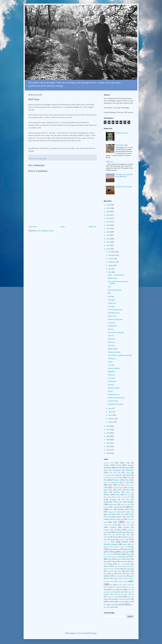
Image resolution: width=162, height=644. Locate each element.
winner (112, 605)
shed (132, 585)
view (124, 599)
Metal (106, 492)
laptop (106, 561)
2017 (108, 235)
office (126, 569)
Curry (113, 475)
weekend (121, 602)
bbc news (114, 507)
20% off (111, 336)
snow (114, 590)
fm (128, 539)
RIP (109, 293)
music (106, 566)
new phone (130, 566)
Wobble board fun (122, 133)
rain (108, 578)
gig (115, 552)
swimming (117, 594)
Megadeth (111, 372)
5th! (109, 287)
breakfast (119, 517)
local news (124, 561)
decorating (130, 530)
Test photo (111, 345)
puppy (132, 576)
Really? (110, 391)
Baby (109, 468)
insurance (119, 559)
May (110, 408)
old (133, 569)
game (118, 549)
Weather (130, 502)
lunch (109, 564)
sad (118, 585)
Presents (124, 497)
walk (132, 599)
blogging (111, 512)
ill (133, 557)
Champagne (117, 470)
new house (118, 566)
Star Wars (126, 500)
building (107, 519)
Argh (128, 463)
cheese (106, 525)
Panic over (111, 342)
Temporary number (114, 352)
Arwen (118, 465)
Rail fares (111, 297)
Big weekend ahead (114, 290)
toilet (129, 597)
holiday (118, 554)
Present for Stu (113, 401)
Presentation (112, 381)
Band (118, 468)
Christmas (130, 470)
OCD (105, 497)
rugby (131, 581)
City (119, 473)
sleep (106, 589)
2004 (108, 453)
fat (122, 537)
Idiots (110, 485)
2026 (108, 205)
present (123, 576)
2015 (108, 242)
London (119, 490)
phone (120, 574)
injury (110, 559)
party (106, 574)
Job (119, 485)
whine (45, 159)
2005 (108, 450)
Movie (118, 495)
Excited (112, 478)
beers (111, 509)
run (112, 585)
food (113, 542)
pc (112, 574)
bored (110, 517)
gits (122, 552)
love (132, 562)
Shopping (113, 500)
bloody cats (130, 512)
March (111, 415)
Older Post (92, 227)
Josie (106, 487)
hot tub (116, 557)
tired (120, 597)
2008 (108, 440)
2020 (108, 225)
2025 (108, 208)
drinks (132, 532)
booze (131, 514)
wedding (112, 602)
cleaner (124, 525)
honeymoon (107, 557)
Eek (105, 478)
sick (120, 587)
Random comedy (114, 388)
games (126, 549)
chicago (115, 525)
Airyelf (80, 633)
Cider (111, 473)
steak (122, 592)
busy (115, 519)
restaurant (125, 578)
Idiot (132, 482)
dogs (117, 532)
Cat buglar (111, 300)
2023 (108, 215)
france (125, 544)
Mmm (128, 492)
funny (111, 549)
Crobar (106, 475)
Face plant (111, 306)
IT (124, 483)
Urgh (120, 502)
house (124, 557)
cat (105, 522)
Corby (128, 473)
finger (113, 539)
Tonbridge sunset (114, 313)
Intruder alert (112, 326)
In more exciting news (115, 319)
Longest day (112, 303)
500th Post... (110, 162)
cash (129, 519)
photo (128, 574)
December (112, 252)
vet (119, 599)
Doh (128, 475)
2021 (108, 222)
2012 (108, 426)
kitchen (128, 559)
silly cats (128, 587)
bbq (124, 507)
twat (113, 599)
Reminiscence (113, 278)
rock (112, 581)
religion (116, 578)
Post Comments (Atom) (46, 231)
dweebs (119, 535)
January (111, 422)
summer (107, 594)
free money (121, 547)
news (118, 569)
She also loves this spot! (124, 187)
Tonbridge (108, 502)
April (110, 412)
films (106, 539)
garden (107, 552)
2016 (108, 239)
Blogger (94, 633)
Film (121, 477)
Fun (127, 480)
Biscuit (126, 468)
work (121, 604)
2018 (108, 232)
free (133, 544)
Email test (111, 375)
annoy (123, 505)
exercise (107, 537)
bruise (128, 517)
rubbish (120, 581)
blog (132, 509)
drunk (109, 535)
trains (40, 159)
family (115, 537)
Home (63, 227)
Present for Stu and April (116, 398)
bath (105, 507)
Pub (132, 497)
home (128, 554)
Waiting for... (112, 359)
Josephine (128, 485)
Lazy (122, 487)
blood (119, 512)
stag (115, 592)
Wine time (111, 339)
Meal (128, 490)
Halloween (115, 483)
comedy (113, 527)
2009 (108, 436)
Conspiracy (112, 323)
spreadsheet (107, 592)
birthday (120, 509)
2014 (108, 245)
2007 (108, 443)
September (112, 262)
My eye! (111, 329)
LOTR (114, 488)
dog (108, 532)
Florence (116, 480)
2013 (108, 249)
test (114, 597)
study (129, 592)
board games (112, 514)
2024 (108, 212)
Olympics (114, 497)
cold (132, 525)
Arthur (107, 465)
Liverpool (130, 487)
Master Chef (112, 316)
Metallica (117, 492)
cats (115, 522)
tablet (126, 594)
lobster (114, 561)
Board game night (122, 145)
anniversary (113, 504)
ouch (119, 571)
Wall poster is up (114, 394)
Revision (111, 385)
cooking (117, 530)
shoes (114, 587)
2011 (108, 430)
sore (121, 589)
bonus (123, 514)
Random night (113, 349)
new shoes (110, 569)
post (116, 576)
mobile (127, 564)
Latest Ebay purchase (115, 310)
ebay (128, 535)
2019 (108, 229)
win (105, 605)
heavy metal (108, 554)
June (110, 272)
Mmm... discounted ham (116, 275)
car (122, 519)
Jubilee (110, 362)
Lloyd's (110, 490)
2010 (108, 433)
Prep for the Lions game (116, 332)
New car (127, 495)
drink (124, 532)
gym (128, 552)
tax (133, 594)
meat (119, 564)
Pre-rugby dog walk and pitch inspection (124, 175)
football (125, 542)
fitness (121, 540)
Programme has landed (116, 404)
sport (129, 590)
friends (131, 547)
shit (108, 587)
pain (128, 571)
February (112, 419)
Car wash (111, 365)
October (111, 259)
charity (128, 522)
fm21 (105, 542)
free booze (110, 547)
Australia (131, 465)
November (112, 255)
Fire (129, 478)
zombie (112, 607)
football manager (111, 544)
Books (106, 470)
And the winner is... (114, 368)
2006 (108, 446)
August (111, 265)
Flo (105, 480)
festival (129, 537)
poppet (107, 576)
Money (107, 495)
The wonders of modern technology (120, 355)
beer (132, 507)
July (110, 269)
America (106, 463)
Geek (105, 483)
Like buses (111, 378)
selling (125, 585)
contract (107, 530)
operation (110, 571)
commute (126, 527)
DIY (121, 475)
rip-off (36, 159)
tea (108, 597)
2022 (108, 218)
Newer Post (33, 227)
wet (129, 602)
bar (129, 504)
